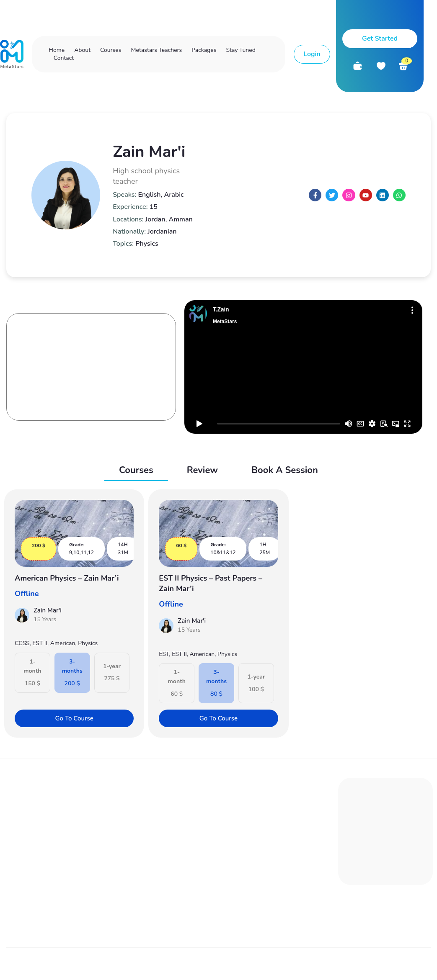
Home (57, 50)
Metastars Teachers (156, 50)
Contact (64, 58)
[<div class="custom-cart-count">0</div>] (403, 66)
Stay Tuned (240, 50)
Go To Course (73, 717)
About (82, 50)
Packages (204, 50)
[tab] (136, 471)
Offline (27, 592)
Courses (111, 50)
